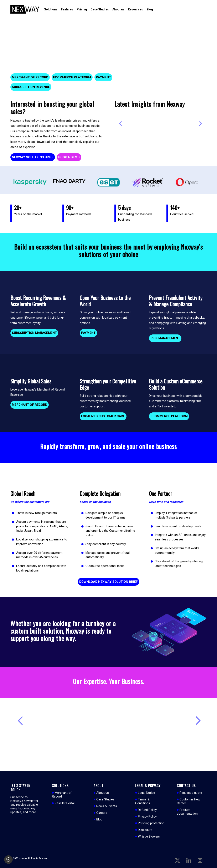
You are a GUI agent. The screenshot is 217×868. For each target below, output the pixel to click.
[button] (8, 860)
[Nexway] (25, 9)
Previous (121, 124)
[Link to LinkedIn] (189, 860)
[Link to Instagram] (200, 860)
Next (200, 124)
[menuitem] (51, 9)
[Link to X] (177, 860)
